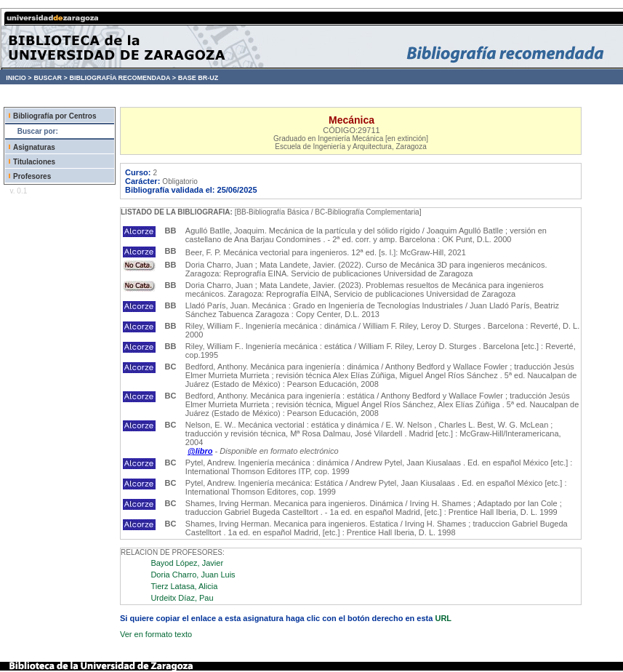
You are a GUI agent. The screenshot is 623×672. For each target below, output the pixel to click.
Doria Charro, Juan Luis (193, 575)
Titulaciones (34, 162)
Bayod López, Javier (187, 563)
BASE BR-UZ (198, 78)
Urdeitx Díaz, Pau (182, 598)
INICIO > (19, 78)
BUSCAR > (50, 78)
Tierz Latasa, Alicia (184, 586)
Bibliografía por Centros (55, 116)
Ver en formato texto (156, 634)
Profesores (32, 176)
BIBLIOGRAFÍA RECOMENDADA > (122, 78)
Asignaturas (34, 147)
